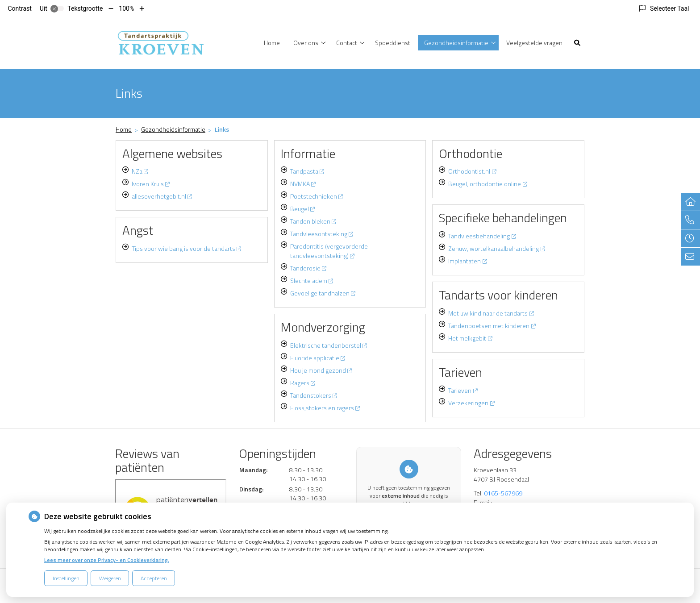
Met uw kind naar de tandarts (491, 313)
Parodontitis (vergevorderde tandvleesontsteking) (329, 251)
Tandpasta (307, 171)
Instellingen (66, 578)
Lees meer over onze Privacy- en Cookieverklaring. (107, 560)
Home (272, 43)
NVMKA (303, 184)
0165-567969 (503, 493)
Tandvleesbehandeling (482, 236)
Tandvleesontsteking (322, 234)
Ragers (303, 383)
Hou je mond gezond (321, 370)
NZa (140, 171)
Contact (347, 43)
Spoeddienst (393, 43)
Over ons (306, 43)
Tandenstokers (314, 395)
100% (126, 8)
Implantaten (467, 261)
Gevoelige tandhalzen (323, 293)
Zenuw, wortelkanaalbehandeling (496, 248)
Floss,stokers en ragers (325, 408)
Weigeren (110, 578)
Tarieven (463, 390)
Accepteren (154, 578)
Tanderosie (308, 268)
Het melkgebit (470, 338)
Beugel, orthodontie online (487, 184)
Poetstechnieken (317, 196)
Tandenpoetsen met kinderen (492, 326)
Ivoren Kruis (151, 184)
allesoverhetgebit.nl (162, 196)
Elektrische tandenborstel (329, 345)
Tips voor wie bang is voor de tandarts (186, 248)
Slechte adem (312, 281)
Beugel (302, 209)
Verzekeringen (471, 403)
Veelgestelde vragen (534, 43)
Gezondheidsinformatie (456, 43)
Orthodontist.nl (472, 171)
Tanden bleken (313, 221)
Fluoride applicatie (318, 358)
